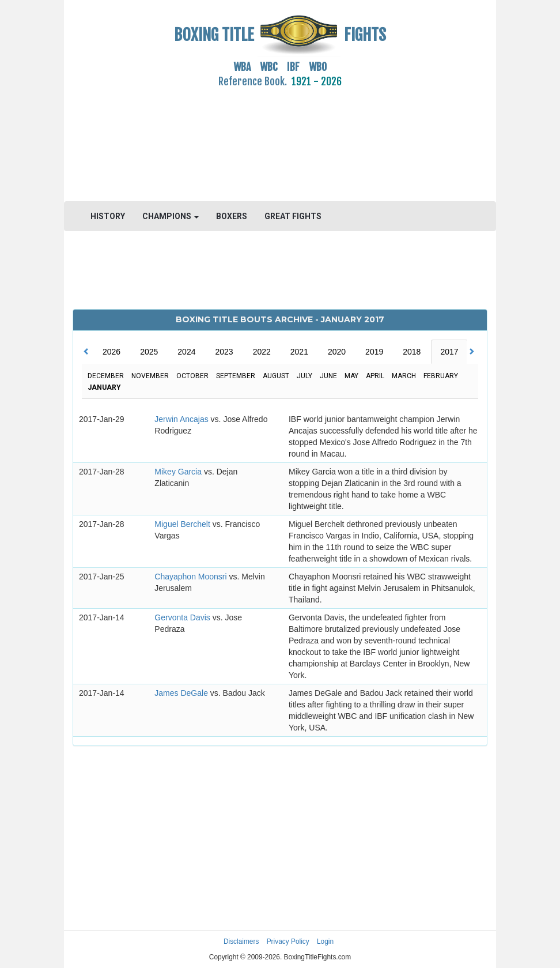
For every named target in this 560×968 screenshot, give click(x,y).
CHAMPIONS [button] (171, 216)
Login (325, 941)
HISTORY (108, 216)
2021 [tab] (299, 352)
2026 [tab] (111, 352)
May (351, 376)
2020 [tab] (337, 352)
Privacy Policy (288, 941)
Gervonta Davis (183, 617)
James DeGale (182, 693)
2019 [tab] (374, 352)
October (192, 376)
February (441, 376)
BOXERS (232, 216)
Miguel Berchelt (183, 524)
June (328, 376)
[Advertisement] (280, 138)
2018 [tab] (412, 352)
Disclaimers (241, 941)
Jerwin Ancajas (182, 419)
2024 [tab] (186, 352)
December (106, 376)
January (104, 387)
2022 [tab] (262, 352)
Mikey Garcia (179, 472)
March (404, 376)
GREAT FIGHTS (293, 216)
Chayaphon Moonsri (192, 577)
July (304, 376)
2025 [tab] (149, 352)
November (150, 376)
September (236, 376)
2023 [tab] (224, 352)
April (375, 376)
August (276, 376)
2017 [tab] (449, 352)
